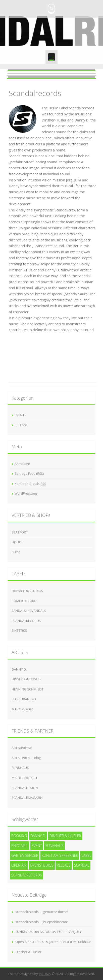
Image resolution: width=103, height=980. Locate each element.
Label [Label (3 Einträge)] (86, 855)
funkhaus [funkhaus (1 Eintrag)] (55, 846)
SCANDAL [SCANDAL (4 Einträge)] (82, 865)
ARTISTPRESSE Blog (26, 758)
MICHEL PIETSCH (24, 778)
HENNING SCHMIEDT (28, 689)
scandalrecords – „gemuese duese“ (42, 912)
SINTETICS (19, 630)
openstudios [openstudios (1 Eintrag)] (42, 865)
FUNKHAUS (20, 768)
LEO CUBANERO (24, 699)
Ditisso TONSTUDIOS (27, 591)
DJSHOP (18, 542)
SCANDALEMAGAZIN (27, 798)
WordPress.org (26, 493)
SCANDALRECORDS (26, 621)
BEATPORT (20, 532)
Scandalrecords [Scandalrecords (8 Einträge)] (27, 875)
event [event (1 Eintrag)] (37, 846)
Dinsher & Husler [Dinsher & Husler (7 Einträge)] (65, 836)
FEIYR (16, 552)
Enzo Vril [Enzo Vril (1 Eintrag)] (20, 846)
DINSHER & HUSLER (27, 679)
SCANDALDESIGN (25, 788)
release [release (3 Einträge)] (64, 865)
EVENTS (20, 415)
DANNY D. (19, 669)
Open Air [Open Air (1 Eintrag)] (19, 865)
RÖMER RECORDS (25, 601)
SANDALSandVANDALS (29, 611)
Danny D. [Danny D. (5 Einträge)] (38, 836)
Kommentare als (30, 484)
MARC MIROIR (22, 709)
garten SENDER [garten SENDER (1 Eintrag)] (25, 855)
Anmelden (22, 464)
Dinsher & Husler (28, 952)
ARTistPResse (22, 748)
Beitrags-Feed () (29, 474)
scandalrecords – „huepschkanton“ (42, 922)
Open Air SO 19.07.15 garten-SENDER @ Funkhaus (53, 942)
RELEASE (21, 425)
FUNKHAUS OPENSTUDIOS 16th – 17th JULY (48, 932)
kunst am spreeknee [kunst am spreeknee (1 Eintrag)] (60, 855)
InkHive (44, 974)
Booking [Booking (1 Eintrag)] (19, 836)
